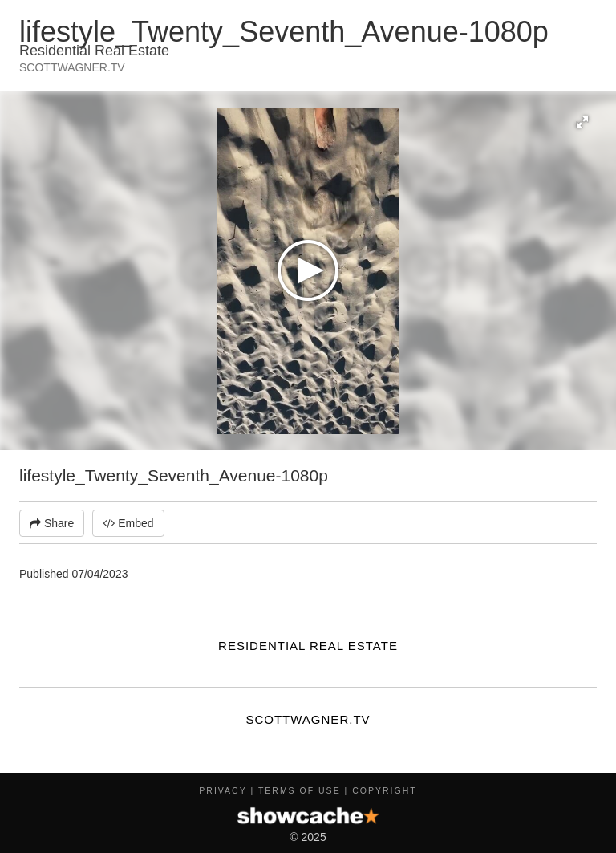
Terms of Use (300, 790)
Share (52, 523)
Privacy (223, 790)
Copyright (384, 790)
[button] (582, 122)
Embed (128, 523)
